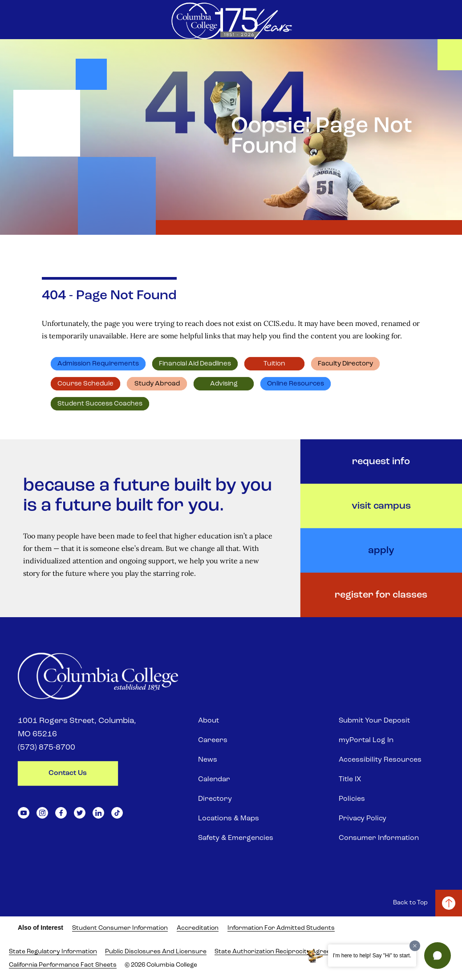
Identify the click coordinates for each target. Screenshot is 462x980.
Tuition (274, 364)
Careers (213, 740)
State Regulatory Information (53, 952)
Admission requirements (98, 364)
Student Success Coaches (100, 404)
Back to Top (410, 903)
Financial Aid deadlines (195, 364)
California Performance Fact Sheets (63, 965)
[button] (438, 956)
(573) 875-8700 (47, 748)
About (209, 721)
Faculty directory (345, 364)
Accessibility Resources (380, 760)
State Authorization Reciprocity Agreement (280, 952)
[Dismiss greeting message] (415, 946)
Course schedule (85, 384)
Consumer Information (379, 838)
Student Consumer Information (120, 928)
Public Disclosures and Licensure (156, 952)
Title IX (350, 779)
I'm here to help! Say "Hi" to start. (372, 956)
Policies (352, 799)
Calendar (214, 779)
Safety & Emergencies (236, 838)
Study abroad (157, 384)
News (208, 760)
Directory (215, 799)
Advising (224, 384)
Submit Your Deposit (374, 721)
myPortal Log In (366, 740)
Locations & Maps (229, 819)
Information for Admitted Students (281, 928)
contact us (68, 773)
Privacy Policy (363, 819)
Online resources (296, 384)
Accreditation (198, 928)
